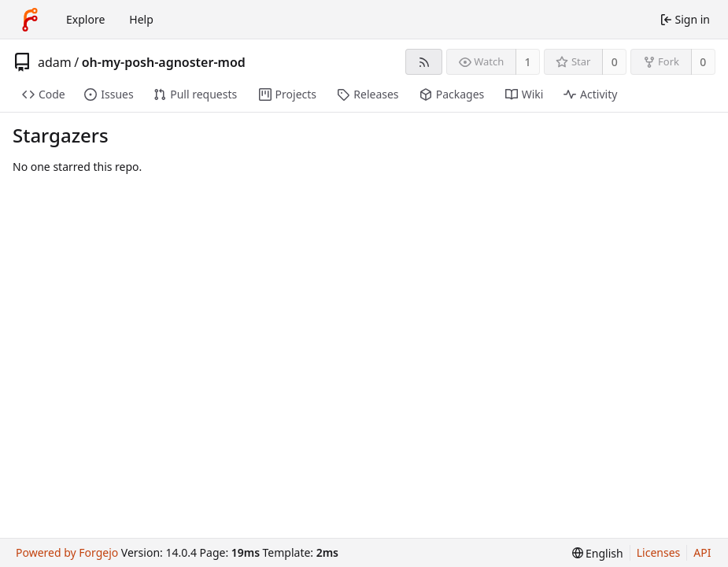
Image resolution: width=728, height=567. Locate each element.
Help (141, 19)
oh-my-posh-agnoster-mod (164, 62)
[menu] (598, 553)
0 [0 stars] (615, 62)
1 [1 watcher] (528, 62)
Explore (85, 19)
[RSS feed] (424, 62)
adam (55, 62)
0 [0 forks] (703, 62)
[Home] (30, 20)
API (702, 552)
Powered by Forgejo (67, 552)
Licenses (659, 552)
